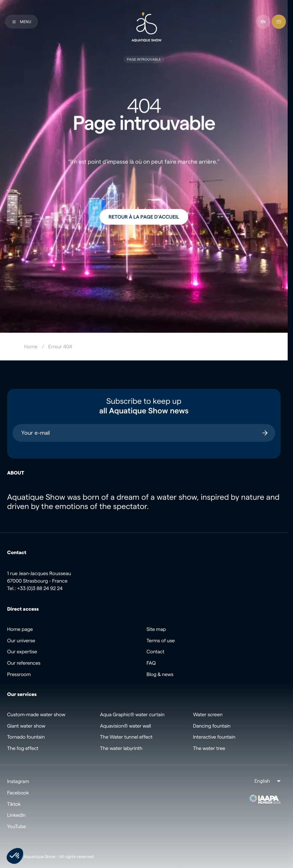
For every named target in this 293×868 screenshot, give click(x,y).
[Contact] (279, 22)
